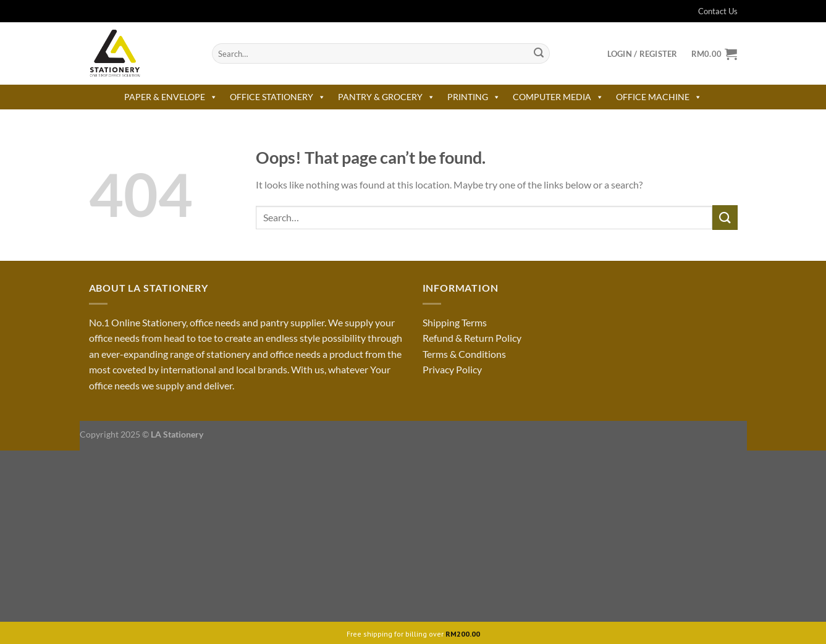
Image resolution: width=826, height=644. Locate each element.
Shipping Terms (455, 322)
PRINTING (474, 97)
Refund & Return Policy (472, 338)
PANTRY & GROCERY (386, 97)
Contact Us (710, 11)
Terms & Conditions (464, 354)
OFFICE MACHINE (659, 97)
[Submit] (539, 54)
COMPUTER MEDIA (558, 97)
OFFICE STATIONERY (278, 97)
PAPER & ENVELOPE (171, 97)
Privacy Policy (452, 369)
